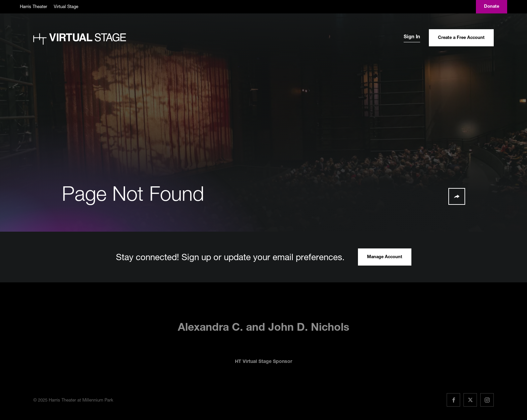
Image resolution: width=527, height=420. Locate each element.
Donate (492, 7)
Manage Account (385, 257)
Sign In (412, 37)
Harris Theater (33, 6)
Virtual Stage (66, 6)
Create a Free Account (461, 38)
